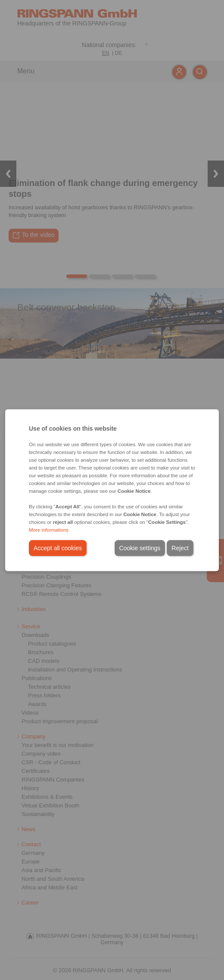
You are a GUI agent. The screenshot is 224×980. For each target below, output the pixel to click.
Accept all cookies (58, 548)
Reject (180, 548)
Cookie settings (140, 548)
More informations (49, 529)
